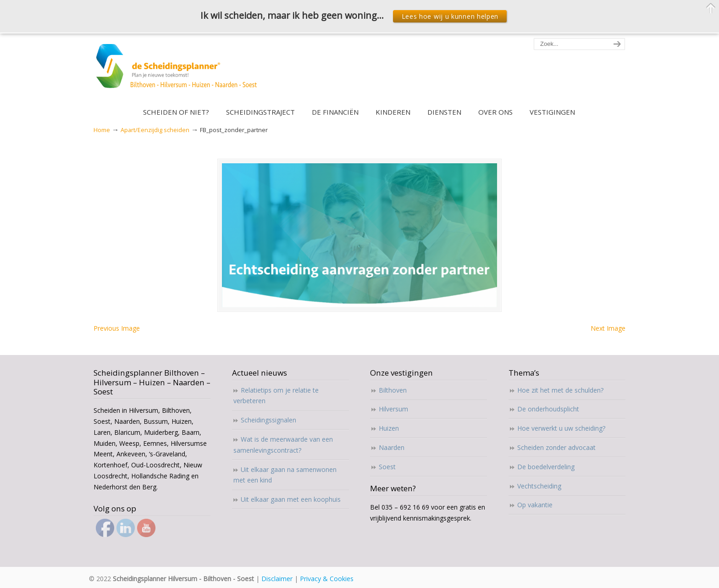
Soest (387, 467)
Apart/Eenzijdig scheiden (155, 130)
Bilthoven (393, 390)
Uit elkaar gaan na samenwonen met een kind (285, 475)
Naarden (392, 447)
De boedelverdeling (546, 467)
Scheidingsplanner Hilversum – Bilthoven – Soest (180, 71)
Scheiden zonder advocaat (556, 447)
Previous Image (117, 328)
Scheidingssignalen (268, 420)
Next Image (608, 328)
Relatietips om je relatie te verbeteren (276, 396)
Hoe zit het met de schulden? (560, 390)
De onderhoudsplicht (548, 409)
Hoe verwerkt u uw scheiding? (561, 428)
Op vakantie (535, 505)
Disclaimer (277, 579)
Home (102, 130)
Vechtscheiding (539, 486)
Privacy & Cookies (327, 579)
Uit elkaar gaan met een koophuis (291, 499)
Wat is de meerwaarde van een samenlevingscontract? (283, 445)
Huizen (389, 428)
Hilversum (393, 409)
